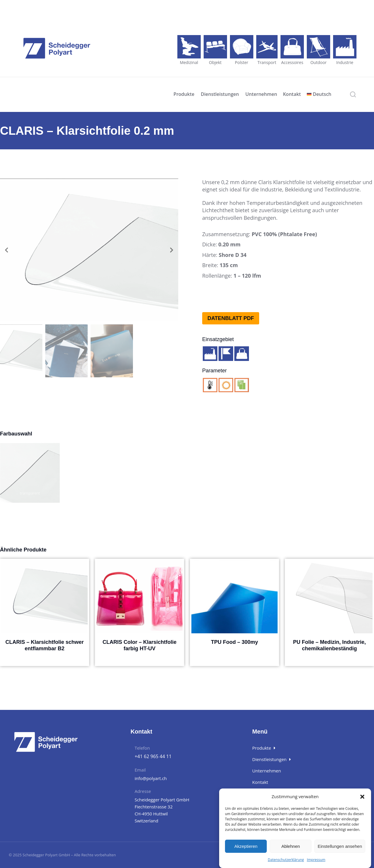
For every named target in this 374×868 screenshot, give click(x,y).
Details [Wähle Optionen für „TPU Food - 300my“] (235, 655)
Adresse (143, 791)
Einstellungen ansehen (340, 846)
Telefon (142, 748)
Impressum (316, 860)
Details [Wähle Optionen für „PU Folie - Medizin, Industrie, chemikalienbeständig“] (330, 661)
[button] (362, 797)
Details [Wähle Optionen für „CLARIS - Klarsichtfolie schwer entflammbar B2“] (45, 661)
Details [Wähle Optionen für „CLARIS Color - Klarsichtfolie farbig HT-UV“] (140, 661)
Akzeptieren (246, 846)
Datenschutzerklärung (286, 860)
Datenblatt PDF (231, 318)
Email (140, 770)
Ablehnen (291, 846)
